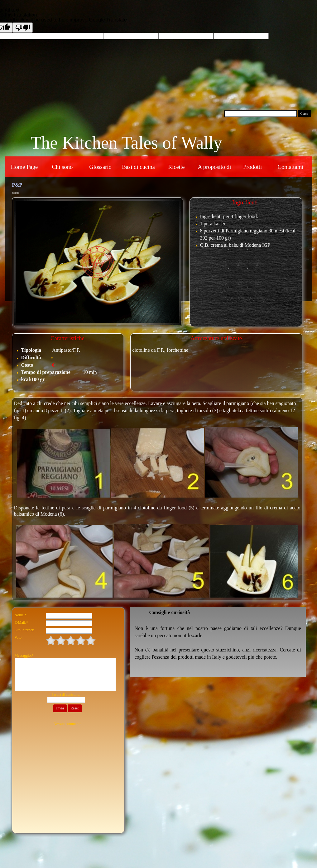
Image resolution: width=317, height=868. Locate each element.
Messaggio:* (24, 656)
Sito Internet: (24, 630)
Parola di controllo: (66, 694)
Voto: (19, 637)
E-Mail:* (21, 622)
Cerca (304, 114)
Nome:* (21, 615)
